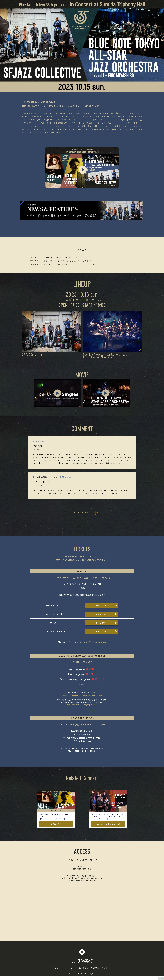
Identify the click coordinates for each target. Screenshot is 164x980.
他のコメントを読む (84, 513)
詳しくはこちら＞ (72, 258)
